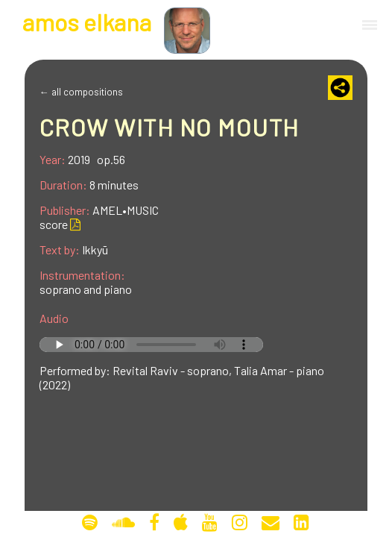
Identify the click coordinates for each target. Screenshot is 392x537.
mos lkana (87, 22)
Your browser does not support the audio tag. (151, 345)
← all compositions (81, 92)
